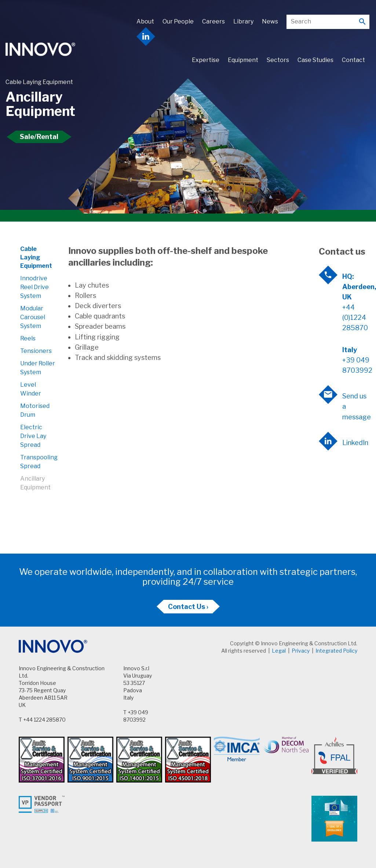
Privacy (301, 651)
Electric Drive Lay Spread (33, 436)
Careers (213, 21)
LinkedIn (355, 443)
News (270, 21)
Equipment (243, 60)
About (145, 21)
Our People (178, 21)
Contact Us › (188, 607)
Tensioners (36, 351)
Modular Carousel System (33, 317)
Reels (28, 338)
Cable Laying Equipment (36, 257)
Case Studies (315, 60)
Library (243, 21)
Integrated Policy (336, 651)
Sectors (278, 60)
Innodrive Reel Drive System (34, 287)
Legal (279, 651)
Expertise (206, 60)
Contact (353, 60)
